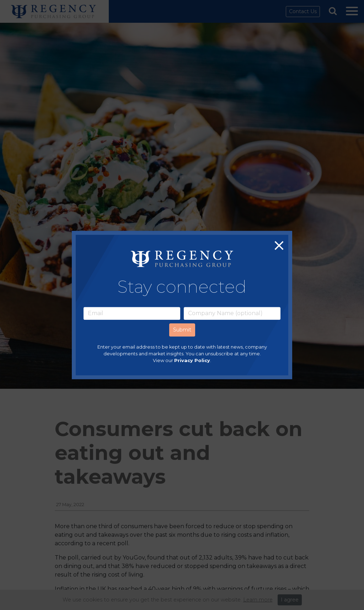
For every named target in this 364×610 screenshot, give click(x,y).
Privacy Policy (192, 360)
